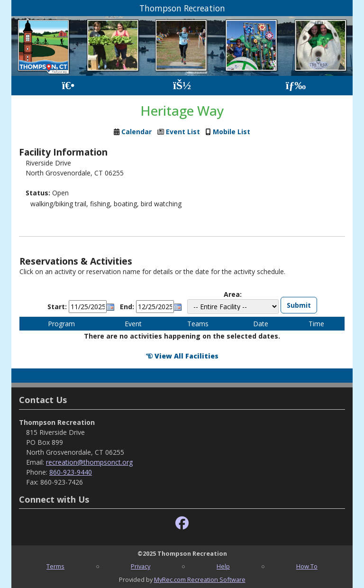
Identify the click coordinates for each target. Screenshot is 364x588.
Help (223, 566)
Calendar (136, 132)
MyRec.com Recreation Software (200, 579)
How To (307, 566)
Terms (55, 566)
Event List (183, 132)
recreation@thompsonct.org (89, 462)
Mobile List (232, 132)
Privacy (141, 566)
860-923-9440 (71, 472)
